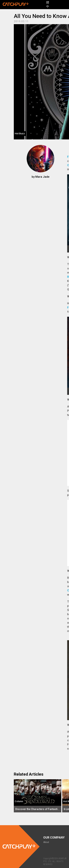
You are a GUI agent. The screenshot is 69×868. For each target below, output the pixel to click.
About (46, 842)
